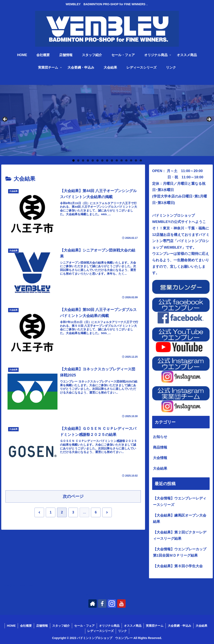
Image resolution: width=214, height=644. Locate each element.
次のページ (73, 496)
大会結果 (201, 626)
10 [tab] (117, 160)
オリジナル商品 (109, 626)
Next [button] (209, 119)
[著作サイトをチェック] (93, 604)
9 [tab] (112, 160)
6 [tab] (97, 160)
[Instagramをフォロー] (112, 604)
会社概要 (26, 626)
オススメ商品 (133, 626)
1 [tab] (73, 160)
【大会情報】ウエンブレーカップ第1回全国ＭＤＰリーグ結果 (180, 552)
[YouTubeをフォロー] (121, 604)
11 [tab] (121, 160)
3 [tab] (83, 160)
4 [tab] (88, 160)
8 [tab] (107, 160)
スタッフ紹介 (61, 626)
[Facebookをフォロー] (102, 604)
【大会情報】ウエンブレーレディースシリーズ (180, 502)
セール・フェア (84, 626)
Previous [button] (5, 119)
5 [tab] (93, 160)
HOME (11, 626)
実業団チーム (155, 626)
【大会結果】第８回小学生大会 (178, 566)
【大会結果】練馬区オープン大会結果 (180, 519)
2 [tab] (78, 160)
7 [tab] (102, 160)
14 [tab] (136, 160)
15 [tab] (141, 160)
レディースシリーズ (101, 631)
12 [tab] (126, 160)
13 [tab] (131, 160)
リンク (122, 631)
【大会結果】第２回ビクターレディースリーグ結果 (180, 536)
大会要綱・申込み (180, 626)
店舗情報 (42, 626)
